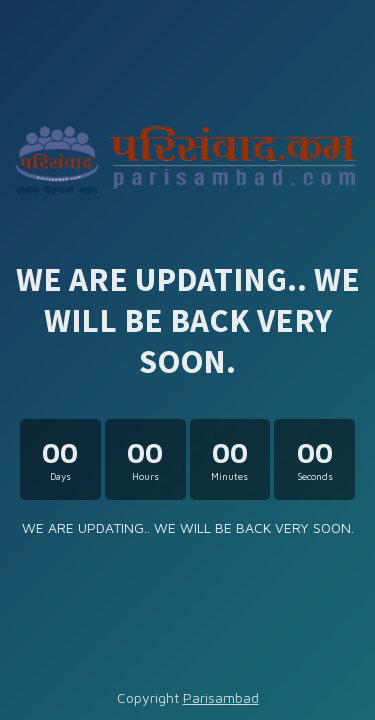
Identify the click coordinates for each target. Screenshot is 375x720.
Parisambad (221, 697)
